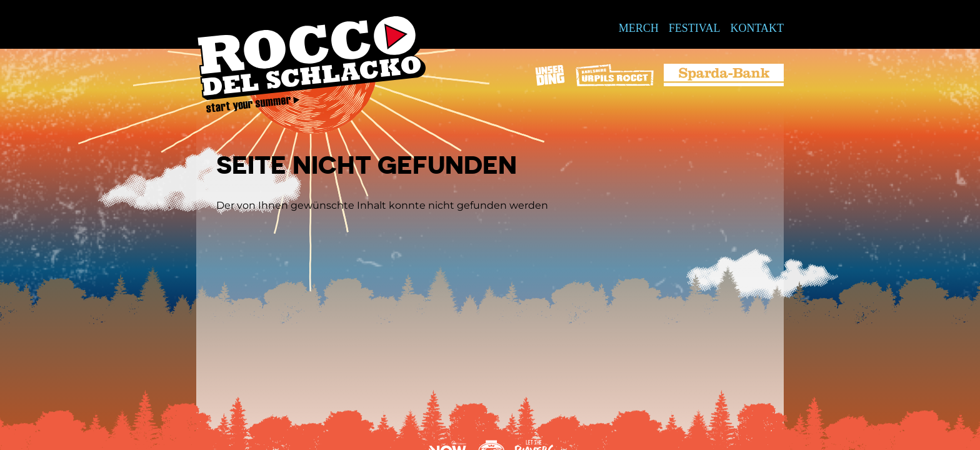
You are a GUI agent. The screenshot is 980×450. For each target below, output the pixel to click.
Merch (639, 28)
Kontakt (757, 28)
